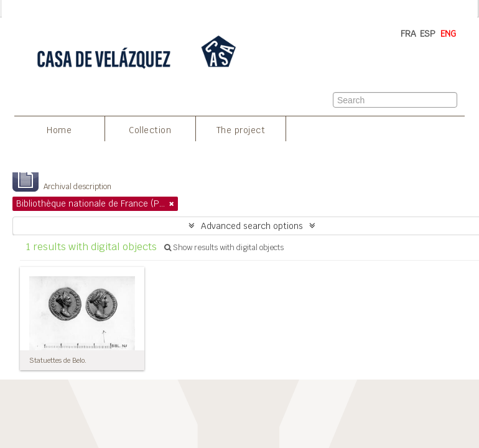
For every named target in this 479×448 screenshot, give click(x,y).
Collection (150, 130)
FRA (408, 34)
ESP (428, 34)
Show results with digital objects (224, 248)
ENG (448, 34)
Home (59, 130)
